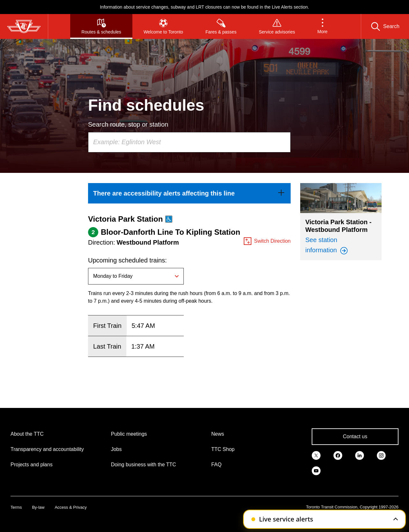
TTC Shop (223, 449)
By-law (38, 507)
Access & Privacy (71, 507)
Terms (16, 507)
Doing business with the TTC (144, 465)
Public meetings (129, 434)
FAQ (216, 465)
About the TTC (27, 434)
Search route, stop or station (128, 124)
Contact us (355, 436)
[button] (323, 26)
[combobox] (189, 142)
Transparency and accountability (47, 449)
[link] (189, 193)
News (218, 434)
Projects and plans (32, 465)
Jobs (116, 449)
